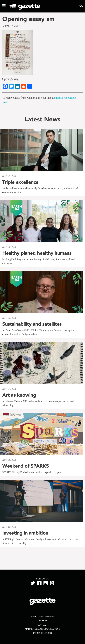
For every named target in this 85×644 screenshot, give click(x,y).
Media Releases (42, 633)
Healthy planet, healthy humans (37, 253)
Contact (42, 625)
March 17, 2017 (11, 26)
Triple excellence (20, 182)
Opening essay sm (28, 19)
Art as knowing (19, 395)
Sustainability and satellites (32, 324)
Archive (42, 621)
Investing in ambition (25, 533)
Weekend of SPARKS (26, 466)
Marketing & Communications (43, 629)
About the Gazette (42, 616)
